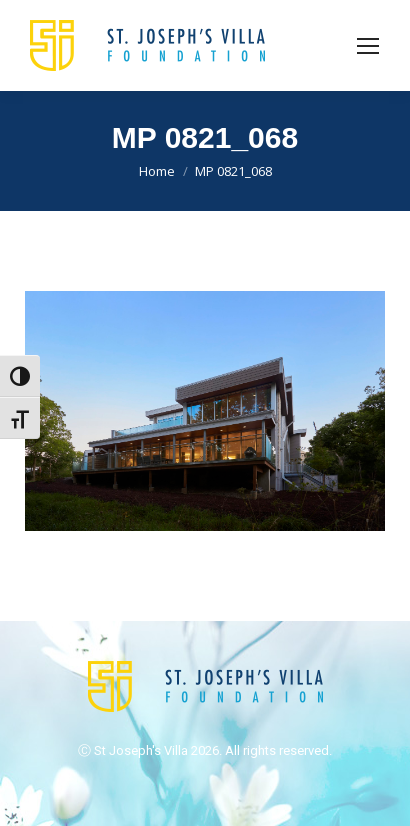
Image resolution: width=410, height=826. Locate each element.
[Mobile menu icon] (368, 46)
